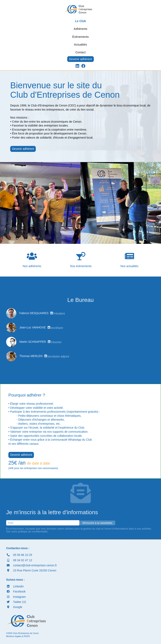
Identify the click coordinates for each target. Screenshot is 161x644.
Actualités (80, 45)
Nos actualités (129, 260)
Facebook (16, 591)
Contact (80, 52)
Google (14, 607)
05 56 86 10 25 (19, 555)
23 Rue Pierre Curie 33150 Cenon (31, 570)
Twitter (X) (16, 602)
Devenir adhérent (80, 59)
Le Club (80, 21)
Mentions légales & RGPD (18, 636)
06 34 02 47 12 (19, 560)
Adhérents (80, 29)
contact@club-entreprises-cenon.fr (31, 565)
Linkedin (15, 586)
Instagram (16, 597)
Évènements (81, 37)
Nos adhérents (32, 260)
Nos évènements (81, 260)
